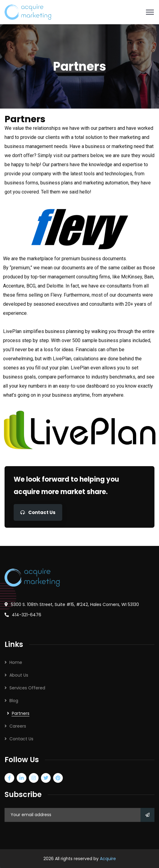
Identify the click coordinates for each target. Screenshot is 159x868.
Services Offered (27, 688)
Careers (18, 726)
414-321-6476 (27, 615)
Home (16, 662)
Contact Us (38, 512)
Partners (21, 713)
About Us (19, 675)
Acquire (108, 859)
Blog (14, 701)
